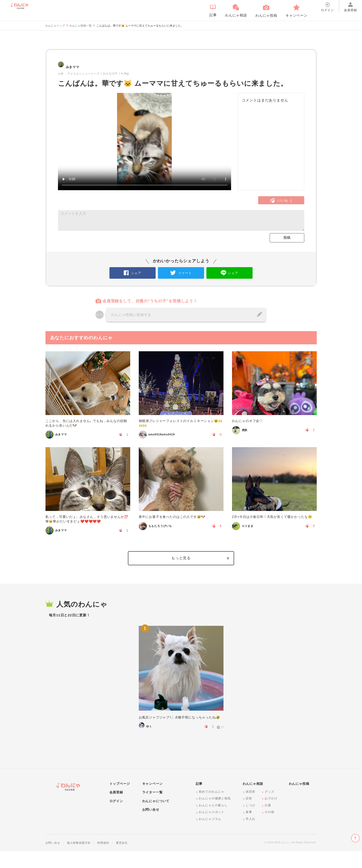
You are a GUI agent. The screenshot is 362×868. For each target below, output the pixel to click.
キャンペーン (152, 801)
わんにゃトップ (55, 26)
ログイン (116, 818)
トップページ (120, 801)
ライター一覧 (152, 809)
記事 (199, 801)
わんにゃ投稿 (299, 801)
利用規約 (103, 860)
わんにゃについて (156, 818)
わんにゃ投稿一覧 (81, 26)
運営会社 (122, 860)
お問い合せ (151, 826)
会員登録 (116, 809)
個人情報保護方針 (79, 860)
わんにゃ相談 (253, 801)
